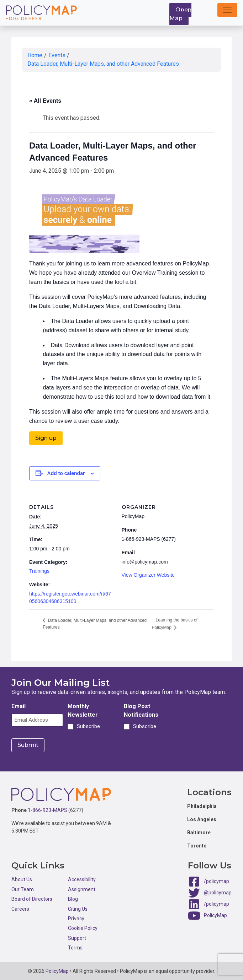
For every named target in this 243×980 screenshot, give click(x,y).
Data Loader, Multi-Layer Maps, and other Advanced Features (103, 64)
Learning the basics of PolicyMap (175, 624)
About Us (22, 879)
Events (57, 55)
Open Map (180, 14)
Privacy (76, 918)
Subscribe (87, 726)
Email (19, 706)
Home (35, 55)
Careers (20, 909)
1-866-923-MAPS (47, 810)
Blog (73, 899)
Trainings (39, 571)
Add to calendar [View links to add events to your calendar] (66, 473)
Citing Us (78, 909)
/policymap (216, 881)
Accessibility (82, 879)
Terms (75, 947)
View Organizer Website (148, 575)
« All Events (45, 101)
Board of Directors (32, 899)
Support (77, 938)
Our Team (23, 889)
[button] (227, 10)
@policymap (218, 892)
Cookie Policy (83, 928)
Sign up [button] (46, 438)
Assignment (82, 889)
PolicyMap (215, 915)
